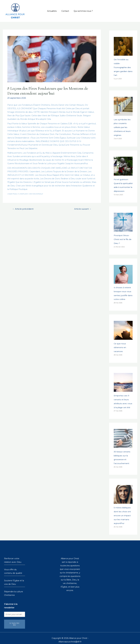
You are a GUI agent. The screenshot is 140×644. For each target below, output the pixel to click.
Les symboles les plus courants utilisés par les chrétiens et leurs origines (122, 127)
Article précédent (23, 209)
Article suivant (83, 209)
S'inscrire (14, 621)
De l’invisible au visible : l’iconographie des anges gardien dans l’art (123, 67)
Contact (65, 11)
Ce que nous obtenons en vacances (120, 345)
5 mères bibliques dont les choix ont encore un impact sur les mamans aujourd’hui (122, 512)
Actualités (53, 11)
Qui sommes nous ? (82, 11)
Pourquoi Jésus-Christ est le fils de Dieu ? (122, 238)
